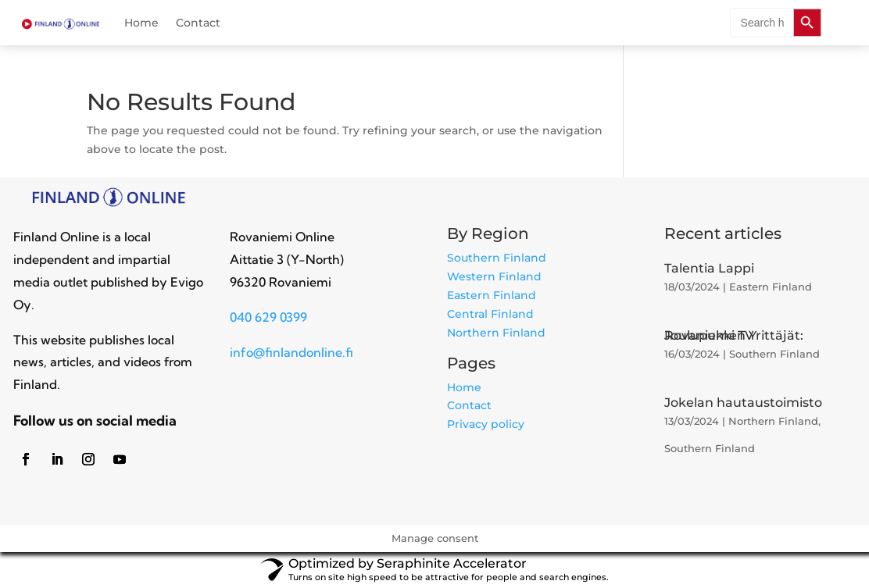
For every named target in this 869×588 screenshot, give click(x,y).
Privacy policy (486, 424)
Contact (198, 23)
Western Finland (494, 276)
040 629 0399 (268, 317)
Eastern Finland (492, 295)
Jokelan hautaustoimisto (743, 403)
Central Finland (490, 314)
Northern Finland (496, 333)
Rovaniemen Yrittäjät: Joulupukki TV (734, 335)
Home (141, 23)
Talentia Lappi (709, 268)
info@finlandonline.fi (291, 352)
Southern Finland (497, 258)
